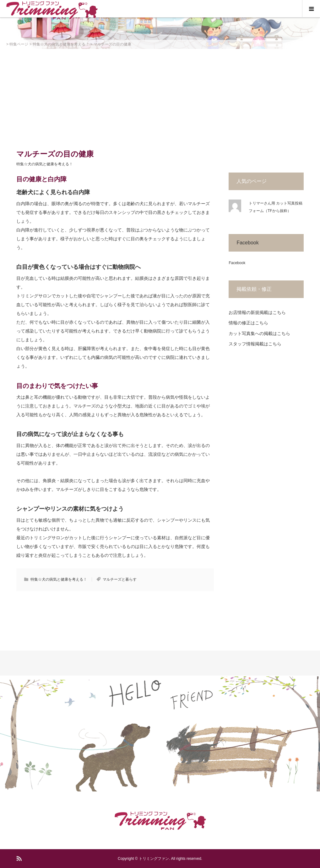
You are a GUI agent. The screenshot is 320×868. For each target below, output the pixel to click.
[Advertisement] (160, 96)
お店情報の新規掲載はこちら (257, 312)
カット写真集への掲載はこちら (259, 333)
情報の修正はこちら (248, 323)
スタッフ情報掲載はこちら (255, 344)
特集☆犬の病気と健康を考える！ (45, 164)
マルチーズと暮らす (120, 579)
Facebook (247, 243)
